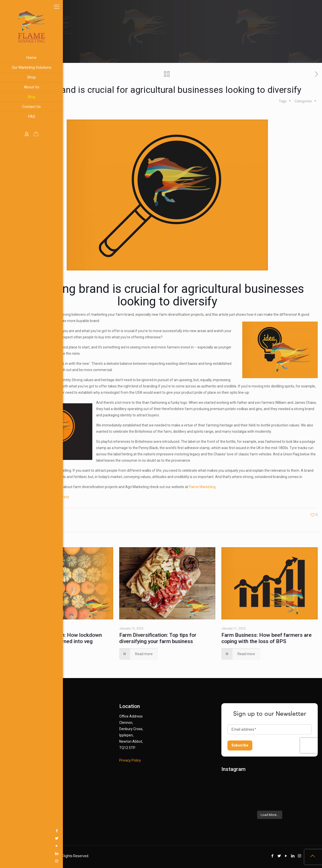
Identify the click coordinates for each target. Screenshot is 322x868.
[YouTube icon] (6, 846)
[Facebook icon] (6, 831)
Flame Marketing (202, 487)
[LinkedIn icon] (6, 853)
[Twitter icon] (6, 838)
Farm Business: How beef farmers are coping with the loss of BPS (267, 638)
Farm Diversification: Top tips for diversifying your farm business (158, 638)
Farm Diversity (58, 497)
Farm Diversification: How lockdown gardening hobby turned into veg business (59, 641)
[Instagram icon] (6, 861)
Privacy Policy (130, 760)
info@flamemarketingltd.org (39, 792)
